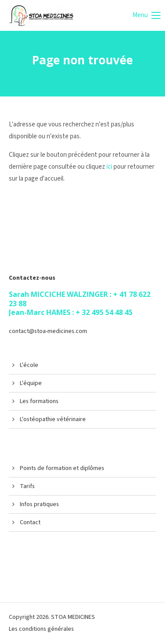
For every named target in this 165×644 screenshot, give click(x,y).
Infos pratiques (39, 504)
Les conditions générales (41, 629)
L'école (29, 365)
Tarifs (27, 486)
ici (109, 167)
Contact (30, 522)
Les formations (39, 401)
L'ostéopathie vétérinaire (53, 419)
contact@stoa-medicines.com (48, 331)
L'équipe (31, 383)
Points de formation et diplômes (62, 468)
